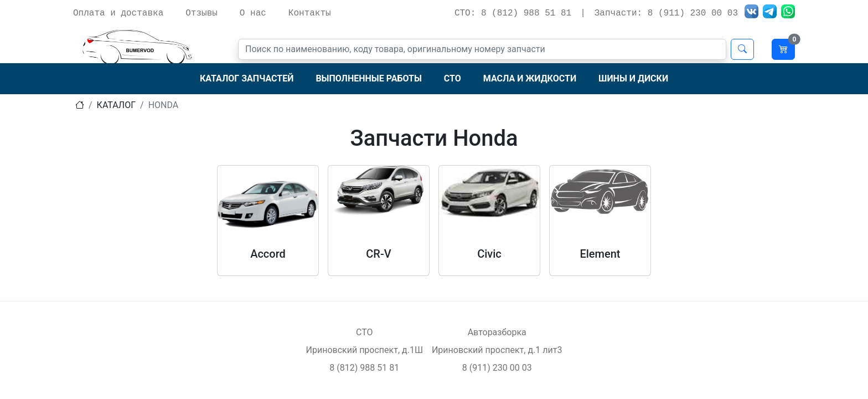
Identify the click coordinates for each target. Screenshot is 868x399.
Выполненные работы (368, 78)
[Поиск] (482, 49)
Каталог (116, 105)
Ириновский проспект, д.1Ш (365, 350)
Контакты (310, 13)
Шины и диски (633, 78)
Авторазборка (497, 332)
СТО (453, 78)
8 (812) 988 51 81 (364, 368)
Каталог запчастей (247, 78)
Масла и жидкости (530, 78)
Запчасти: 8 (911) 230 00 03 (666, 13)
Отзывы (201, 13)
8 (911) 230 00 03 (497, 368)
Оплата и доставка (118, 13)
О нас (253, 13)
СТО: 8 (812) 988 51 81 (513, 13)
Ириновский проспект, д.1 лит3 (497, 350)
